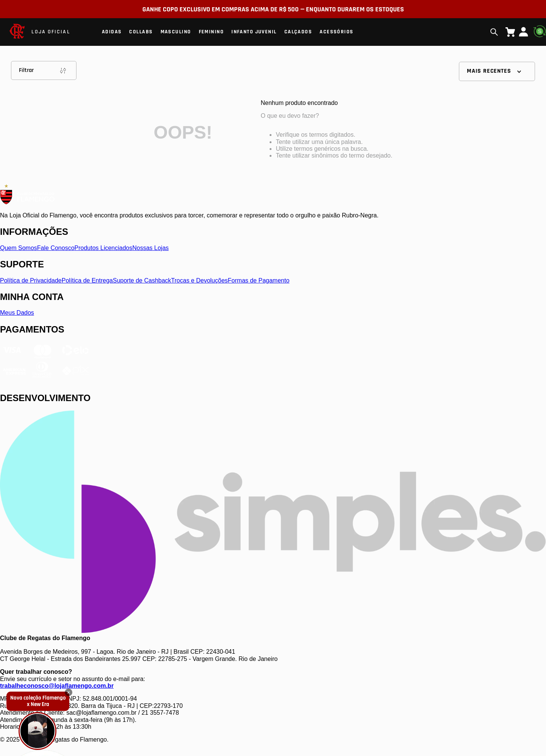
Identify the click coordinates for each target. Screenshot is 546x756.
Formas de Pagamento (259, 280)
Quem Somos (19, 248)
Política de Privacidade (31, 280)
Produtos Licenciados (104, 248)
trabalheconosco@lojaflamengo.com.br (57, 686)
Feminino (211, 32)
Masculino (176, 32)
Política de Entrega (87, 280)
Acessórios (336, 32)
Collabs (141, 32)
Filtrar (44, 70)
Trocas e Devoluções (200, 280)
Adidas (112, 32)
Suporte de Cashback (142, 280)
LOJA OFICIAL (51, 32)
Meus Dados (17, 313)
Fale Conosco (56, 248)
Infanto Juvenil (254, 32)
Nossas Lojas (151, 248)
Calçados (298, 32)
